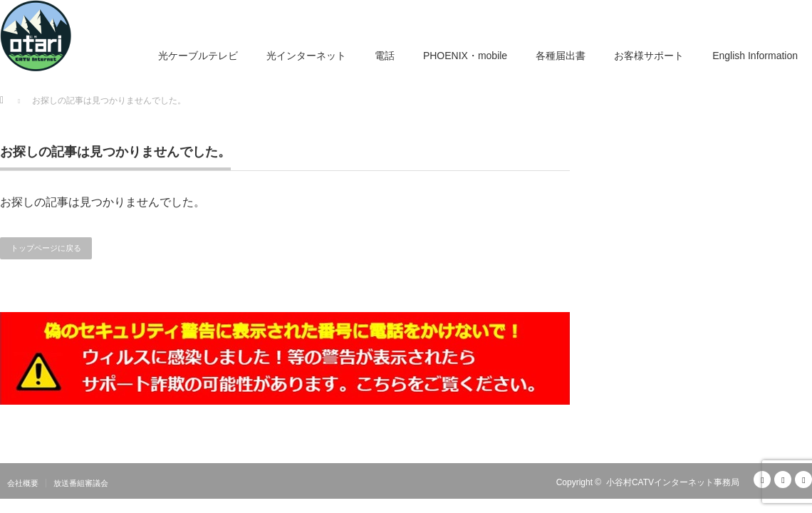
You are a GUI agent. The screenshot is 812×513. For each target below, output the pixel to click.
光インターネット (306, 56)
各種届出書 (561, 56)
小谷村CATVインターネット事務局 (673, 482)
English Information (755, 56)
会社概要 (23, 483)
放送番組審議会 (81, 483)
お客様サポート (649, 56)
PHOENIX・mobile (465, 56)
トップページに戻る (46, 248)
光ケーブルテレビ (198, 56)
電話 (385, 56)
